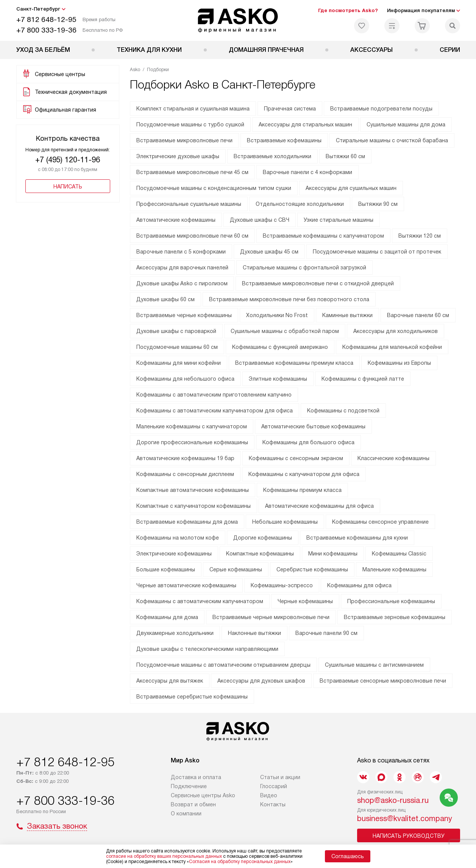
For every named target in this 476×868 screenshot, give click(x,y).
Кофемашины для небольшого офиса (185, 379)
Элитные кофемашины (278, 379)
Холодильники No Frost (277, 315)
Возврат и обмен (193, 804)
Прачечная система (290, 109)
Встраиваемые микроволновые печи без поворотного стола (289, 299)
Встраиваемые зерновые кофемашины (395, 617)
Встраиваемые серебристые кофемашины (192, 697)
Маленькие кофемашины (394, 569)
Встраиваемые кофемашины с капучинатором (323, 236)
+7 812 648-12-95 (46, 19)
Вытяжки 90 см (378, 204)
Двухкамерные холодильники (175, 633)
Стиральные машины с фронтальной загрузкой (304, 268)
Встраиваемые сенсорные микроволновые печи (383, 681)
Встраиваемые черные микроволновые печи (271, 617)
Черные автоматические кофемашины (186, 585)
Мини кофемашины (333, 554)
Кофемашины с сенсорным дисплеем (185, 474)
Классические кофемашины (393, 458)
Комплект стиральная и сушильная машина (193, 109)
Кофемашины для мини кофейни (179, 363)
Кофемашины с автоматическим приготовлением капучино (214, 395)
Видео (269, 795)
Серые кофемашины (236, 569)
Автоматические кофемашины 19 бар (185, 458)
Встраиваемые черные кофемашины (184, 315)
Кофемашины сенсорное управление (380, 522)
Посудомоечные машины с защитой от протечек (377, 252)
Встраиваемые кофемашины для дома (187, 522)
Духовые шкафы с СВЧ (260, 220)
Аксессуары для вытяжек (170, 681)
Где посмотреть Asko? (348, 10)
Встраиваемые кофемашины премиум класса (294, 363)
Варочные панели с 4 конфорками (307, 172)
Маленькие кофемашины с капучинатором (192, 426)
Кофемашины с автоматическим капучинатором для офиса (215, 411)
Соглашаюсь (348, 856)
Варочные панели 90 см (326, 633)
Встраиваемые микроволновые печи (184, 140)
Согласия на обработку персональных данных (240, 862)
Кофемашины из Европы (399, 363)
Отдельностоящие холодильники (300, 204)
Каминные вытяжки (347, 315)
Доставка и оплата (196, 777)
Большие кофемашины (166, 569)
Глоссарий (274, 786)
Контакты (273, 804)
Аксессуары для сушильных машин (351, 188)
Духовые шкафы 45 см (269, 252)
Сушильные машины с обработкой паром (285, 331)
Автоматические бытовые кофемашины (313, 426)
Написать (68, 187)
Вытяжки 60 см (345, 156)
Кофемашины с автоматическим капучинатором (200, 601)
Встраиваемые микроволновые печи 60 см (192, 236)
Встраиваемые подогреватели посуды (381, 109)
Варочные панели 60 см (418, 315)
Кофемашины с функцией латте (363, 379)
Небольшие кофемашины (285, 522)
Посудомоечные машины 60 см (177, 347)
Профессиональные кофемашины (391, 601)
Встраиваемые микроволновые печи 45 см (192, 172)
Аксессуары (371, 50)
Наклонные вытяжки (254, 633)
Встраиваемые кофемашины (284, 140)
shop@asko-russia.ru (393, 800)
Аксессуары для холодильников (396, 331)
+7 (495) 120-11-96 (68, 160)
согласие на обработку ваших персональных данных (164, 856)
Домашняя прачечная (266, 50)
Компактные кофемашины (260, 554)
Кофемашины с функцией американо (280, 347)
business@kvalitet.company (405, 818)
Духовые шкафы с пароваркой (176, 331)
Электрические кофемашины (174, 554)
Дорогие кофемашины (263, 538)
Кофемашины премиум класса (302, 490)
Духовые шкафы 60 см (165, 299)
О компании (186, 814)
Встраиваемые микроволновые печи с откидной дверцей (318, 283)
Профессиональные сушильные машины (189, 204)
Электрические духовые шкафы (178, 156)
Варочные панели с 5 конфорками (181, 252)
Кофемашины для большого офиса (308, 442)
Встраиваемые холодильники (272, 156)
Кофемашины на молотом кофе (178, 538)
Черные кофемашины (305, 601)
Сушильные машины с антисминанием (374, 665)
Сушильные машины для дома (406, 124)
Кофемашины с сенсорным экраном (296, 458)
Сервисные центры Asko (203, 795)
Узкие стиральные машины (339, 220)
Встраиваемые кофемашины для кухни (357, 538)
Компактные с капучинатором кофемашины (194, 506)
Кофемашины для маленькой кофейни (392, 347)
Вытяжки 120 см (420, 236)
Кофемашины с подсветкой (343, 411)
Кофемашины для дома (167, 617)
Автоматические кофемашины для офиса (319, 506)
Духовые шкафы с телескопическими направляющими (207, 649)
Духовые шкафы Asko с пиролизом (182, 283)
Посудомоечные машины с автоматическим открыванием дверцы (223, 665)
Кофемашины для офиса (359, 585)
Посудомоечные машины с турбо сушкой (190, 124)
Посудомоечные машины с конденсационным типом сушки (214, 188)
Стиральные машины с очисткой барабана (392, 140)
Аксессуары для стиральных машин (305, 124)
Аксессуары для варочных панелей (182, 268)
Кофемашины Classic (399, 554)
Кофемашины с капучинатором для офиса (304, 474)
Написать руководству (409, 836)
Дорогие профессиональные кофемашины (192, 442)
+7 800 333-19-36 (46, 30)
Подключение (189, 786)
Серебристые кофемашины (312, 569)
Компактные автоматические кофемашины (193, 490)
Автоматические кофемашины (176, 220)
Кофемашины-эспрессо (282, 585)
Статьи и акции (280, 777)
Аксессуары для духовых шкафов (261, 681)
